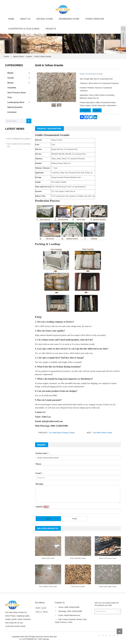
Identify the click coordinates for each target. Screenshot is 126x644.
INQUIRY (85, 110)
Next (73, 87)
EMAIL (97, 110)
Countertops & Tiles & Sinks (24, 29)
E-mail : (40, 473)
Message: (40, 484)
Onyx (10, 97)
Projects (51, 29)
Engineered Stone (69, 19)
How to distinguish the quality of (19, 139)
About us (25, 19)
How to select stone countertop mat (19, 145)
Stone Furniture (95, 19)
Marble (10, 73)
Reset (75, 519)
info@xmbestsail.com (72, 615)
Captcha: (39, 507)
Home (11, 19)
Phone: (39, 464)
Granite (29, 56)
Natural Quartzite (15, 107)
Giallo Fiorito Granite (78, 586)
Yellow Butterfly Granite (78, 558)
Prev (40, 87)
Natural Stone (45, 19)
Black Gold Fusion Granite (108, 558)
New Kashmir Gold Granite (48, 586)
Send (48, 519)
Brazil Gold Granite (48, 558)
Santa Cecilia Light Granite (108, 586)
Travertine (12, 88)
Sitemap (46, 639)
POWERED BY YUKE (34, 639)
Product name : (43, 453)
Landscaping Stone (16, 102)
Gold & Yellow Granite (42, 56)
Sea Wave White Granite (103, 433)
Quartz (44, 608)
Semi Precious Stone (17, 93)
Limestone (12, 112)
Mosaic (11, 83)
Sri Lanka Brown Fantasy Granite (62, 433)
